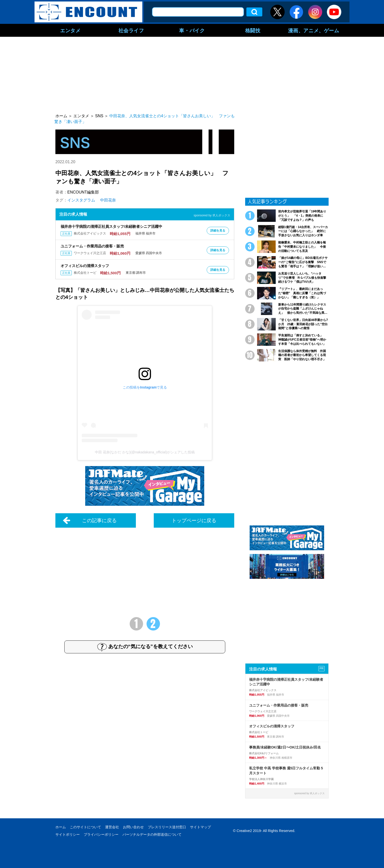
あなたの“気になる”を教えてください (145, 647)
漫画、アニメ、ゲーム (314, 30)
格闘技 (253, 30)
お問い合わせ (133, 827)
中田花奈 (108, 200)
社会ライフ (131, 30)
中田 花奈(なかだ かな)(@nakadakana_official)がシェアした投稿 (145, 452)
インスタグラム (81, 200)
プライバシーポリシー (101, 834)
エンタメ (70, 30)
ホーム (61, 827)
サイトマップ (200, 827)
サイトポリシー (68, 834)
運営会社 (112, 827)
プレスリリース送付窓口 (167, 827)
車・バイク (192, 30)
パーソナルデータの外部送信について (152, 834)
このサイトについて (85, 827)
